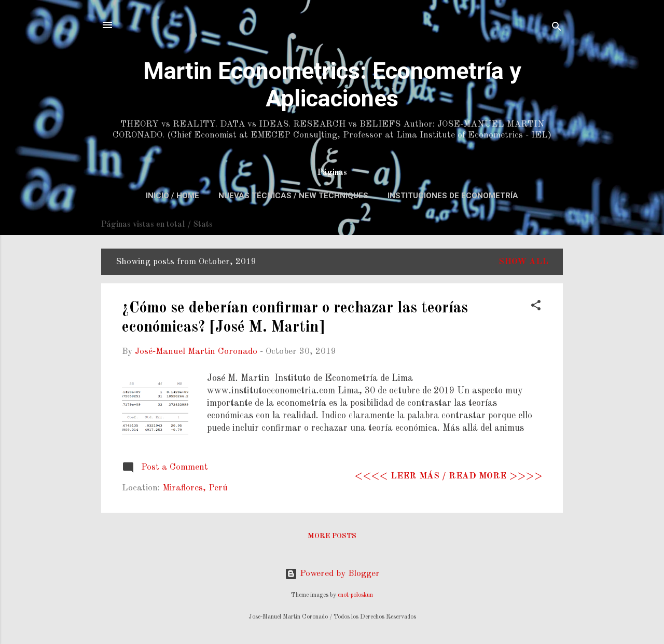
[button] (536, 307)
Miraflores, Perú (195, 488)
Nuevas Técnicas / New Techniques (293, 196)
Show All (523, 262)
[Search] (557, 28)
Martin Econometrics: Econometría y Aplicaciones (332, 85)
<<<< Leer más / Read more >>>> (448, 476)
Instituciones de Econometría (453, 196)
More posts (332, 536)
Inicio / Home (172, 196)
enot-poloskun (355, 595)
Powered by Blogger (332, 574)
